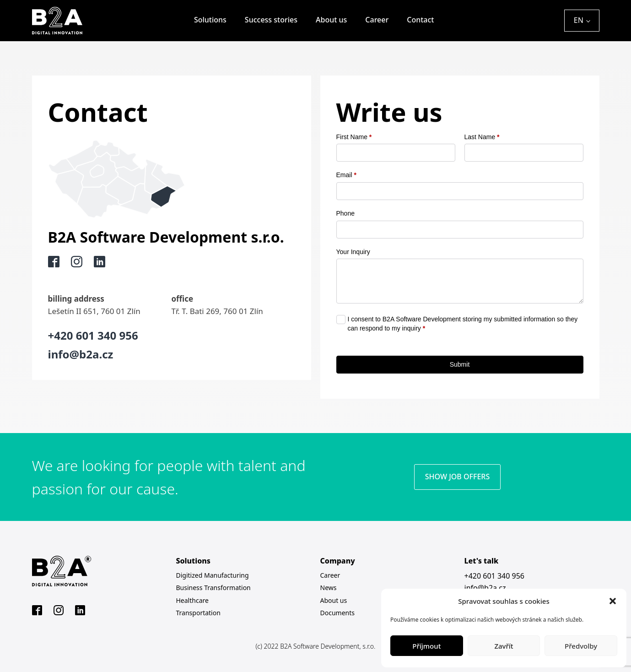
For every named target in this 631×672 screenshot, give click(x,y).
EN (579, 20)
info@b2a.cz (485, 588)
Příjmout (426, 646)
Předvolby (581, 646)
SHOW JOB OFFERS (457, 477)
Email (346, 175)
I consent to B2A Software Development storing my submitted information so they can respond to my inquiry (463, 324)
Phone (345, 213)
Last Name (482, 137)
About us (331, 20)
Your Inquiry (353, 252)
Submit (460, 364)
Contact (420, 20)
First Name (354, 137)
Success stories (271, 20)
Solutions (210, 20)
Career (377, 20)
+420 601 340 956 (494, 576)
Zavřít (504, 646)
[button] (613, 601)
